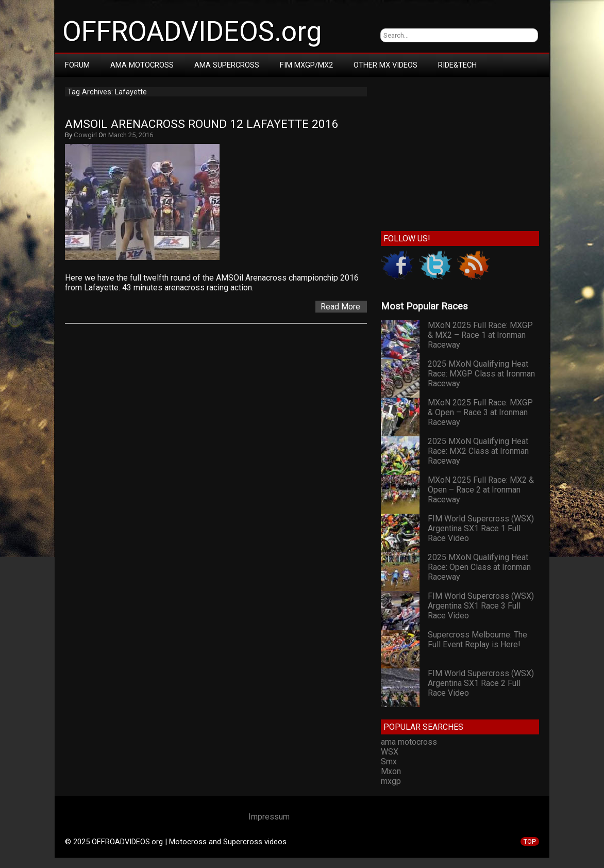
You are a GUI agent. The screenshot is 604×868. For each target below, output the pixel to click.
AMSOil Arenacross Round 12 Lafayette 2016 (202, 124)
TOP (530, 841)
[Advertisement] (460, 152)
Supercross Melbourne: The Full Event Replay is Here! (477, 640)
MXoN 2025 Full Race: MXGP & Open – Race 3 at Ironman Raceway (480, 412)
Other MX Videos (385, 65)
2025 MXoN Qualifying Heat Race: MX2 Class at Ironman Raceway (478, 451)
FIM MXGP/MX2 (306, 65)
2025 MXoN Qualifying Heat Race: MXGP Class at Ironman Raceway (481, 374)
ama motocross (409, 742)
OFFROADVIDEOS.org (192, 31)
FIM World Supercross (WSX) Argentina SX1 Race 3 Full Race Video (481, 606)
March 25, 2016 (131, 135)
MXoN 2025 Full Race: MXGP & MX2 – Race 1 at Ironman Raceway (480, 335)
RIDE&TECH (457, 65)
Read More (340, 307)
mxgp (391, 781)
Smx (389, 761)
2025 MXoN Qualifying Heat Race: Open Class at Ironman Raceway (479, 567)
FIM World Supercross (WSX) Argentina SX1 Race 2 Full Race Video (481, 683)
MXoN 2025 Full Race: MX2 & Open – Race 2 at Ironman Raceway (481, 490)
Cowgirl (85, 135)
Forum (77, 65)
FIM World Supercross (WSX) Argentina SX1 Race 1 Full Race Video (481, 528)
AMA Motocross (142, 65)
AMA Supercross (227, 65)
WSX (390, 752)
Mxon (391, 771)
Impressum (269, 817)
